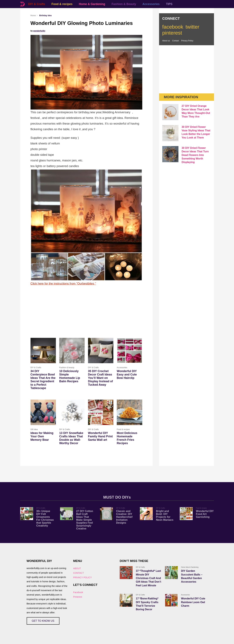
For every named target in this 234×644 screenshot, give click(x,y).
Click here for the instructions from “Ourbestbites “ (63, 283)
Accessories (151, 4)
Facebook (78, 592)
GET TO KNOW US (43, 621)
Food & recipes (62, 4)
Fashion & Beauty (124, 4)
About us (166, 41)
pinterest (172, 33)
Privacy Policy (187, 41)
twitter (192, 27)
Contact (175, 41)
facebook (173, 27)
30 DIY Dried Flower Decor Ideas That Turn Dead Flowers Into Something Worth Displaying (195, 155)
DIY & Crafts (37, 4)
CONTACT (79, 573)
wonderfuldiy (39, 31)
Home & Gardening (92, 4)
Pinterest (78, 597)
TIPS (169, 4)
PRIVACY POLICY (82, 577)
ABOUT (77, 568)
